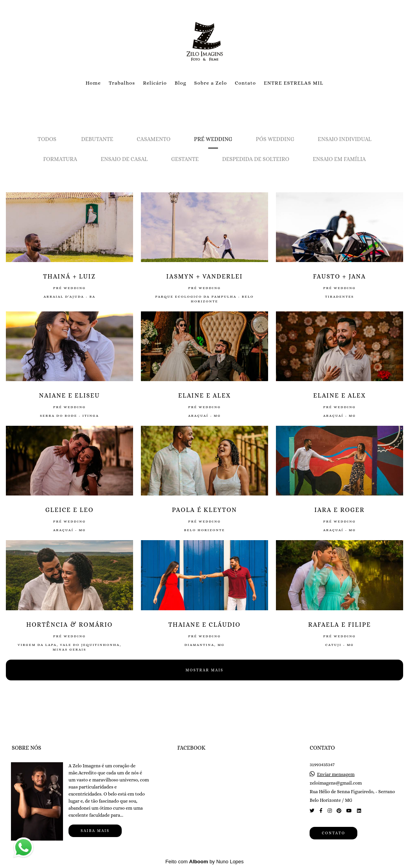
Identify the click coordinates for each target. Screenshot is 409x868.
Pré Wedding (213, 139)
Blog (180, 83)
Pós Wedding (275, 139)
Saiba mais (95, 831)
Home (93, 83)
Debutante (97, 139)
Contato (245, 83)
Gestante (185, 159)
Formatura (60, 159)
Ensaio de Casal (124, 159)
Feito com (204, 862)
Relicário (155, 83)
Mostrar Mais (204, 670)
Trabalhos (122, 83)
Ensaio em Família (339, 159)
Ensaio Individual (345, 139)
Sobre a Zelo (211, 83)
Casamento (153, 139)
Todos (47, 139)
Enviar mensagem (336, 774)
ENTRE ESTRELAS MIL (294, 83)
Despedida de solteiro (256, 159)
